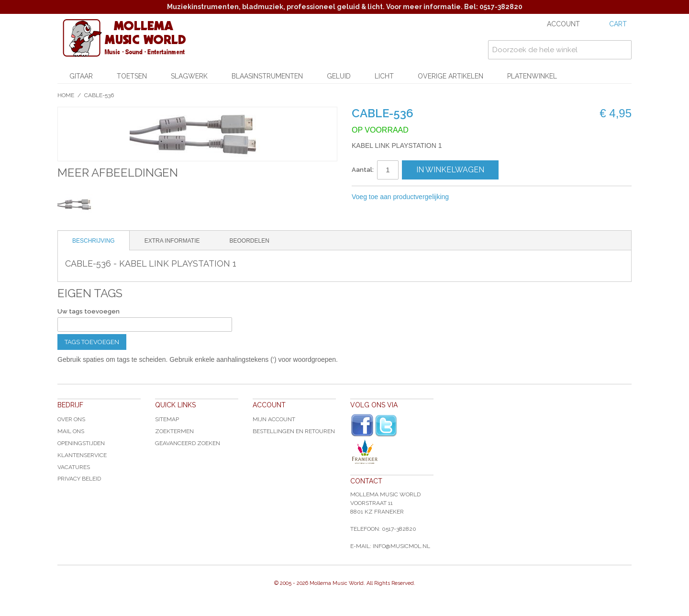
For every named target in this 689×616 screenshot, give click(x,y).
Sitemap (167, 419)
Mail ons (71, 431)
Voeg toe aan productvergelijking (400, 197)
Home (66, 95)
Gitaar (81, 76)
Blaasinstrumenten (267, 76)
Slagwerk (189, 76)
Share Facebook (488, 197)
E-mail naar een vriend (469, 197)
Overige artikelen (450, 76)
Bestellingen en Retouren (294, 431)
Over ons (71, 419)
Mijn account (274, 419)
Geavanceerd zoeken (188, 443)
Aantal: (363, 170)
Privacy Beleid (79, 479)
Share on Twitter (507, 197)
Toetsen (132, 76)
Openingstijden (81, 443)
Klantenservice (82, 455)
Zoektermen (174, 431)
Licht (384, 76)
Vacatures (74, 467)
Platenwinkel (532, 76)
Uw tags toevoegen (89, 311)
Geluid (339, 76)
